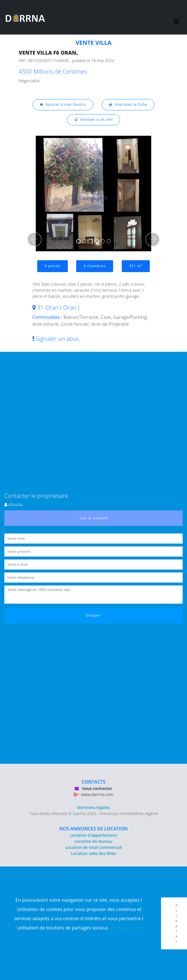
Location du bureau (93, 841)
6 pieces (52, 266)
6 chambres (95, 266)
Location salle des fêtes (94, 853)
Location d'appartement (93, 835)
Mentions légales (93, 807)
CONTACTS (94, 782)
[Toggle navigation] (176, 17)
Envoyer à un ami (93, 119)
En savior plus (126, 928)
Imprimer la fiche (128, 104)
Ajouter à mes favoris (63, 104)
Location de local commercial (93, 847)
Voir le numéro (94, 518)
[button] (34, 239)
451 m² (136, 266)
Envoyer (93, 615)
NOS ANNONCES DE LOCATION (94, 829)
